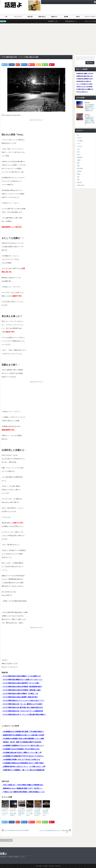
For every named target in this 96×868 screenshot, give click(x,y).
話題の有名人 (42, 17)
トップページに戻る (6, 840)
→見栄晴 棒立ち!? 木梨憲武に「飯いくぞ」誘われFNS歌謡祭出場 (23, 770)
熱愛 (78, 166)
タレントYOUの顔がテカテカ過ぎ (84, 84)
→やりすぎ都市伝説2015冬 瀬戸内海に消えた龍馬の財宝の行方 (22, 707)
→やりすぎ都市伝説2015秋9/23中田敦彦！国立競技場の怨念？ (22, 687)
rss (95, 2)
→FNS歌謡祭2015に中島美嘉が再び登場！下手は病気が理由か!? (23, 732)
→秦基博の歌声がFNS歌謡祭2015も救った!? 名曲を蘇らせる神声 (23, 735)
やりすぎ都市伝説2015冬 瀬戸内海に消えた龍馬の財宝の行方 (22, 812)
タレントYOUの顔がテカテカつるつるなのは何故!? (17, 830)
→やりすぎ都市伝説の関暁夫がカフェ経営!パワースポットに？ (22, 680)
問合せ (78, 17)
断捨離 (66, 17)
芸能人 (79, 174)
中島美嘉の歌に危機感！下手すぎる (85, 73)
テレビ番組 (80, 141)
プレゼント (80, 146)
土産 (78, 152)
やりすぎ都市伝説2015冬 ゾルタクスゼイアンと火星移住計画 (30, 812)
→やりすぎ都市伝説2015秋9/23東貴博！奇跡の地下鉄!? (20, 697)
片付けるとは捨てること (82, 92)
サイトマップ (18, 17)
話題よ (4, 854)
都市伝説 (30, 17)
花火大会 (79, 171)
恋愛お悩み (80, 157)
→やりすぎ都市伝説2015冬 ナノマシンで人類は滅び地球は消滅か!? (24, 714)
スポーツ (79, 138)
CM (78, 135)
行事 (78, 177)
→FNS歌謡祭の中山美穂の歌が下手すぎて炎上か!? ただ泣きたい (23, 756)
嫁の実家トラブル (58, 21)
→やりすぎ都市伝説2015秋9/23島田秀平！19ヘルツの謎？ (21, 683)
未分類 (79, 160)
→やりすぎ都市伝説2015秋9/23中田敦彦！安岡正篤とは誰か (21, 690)
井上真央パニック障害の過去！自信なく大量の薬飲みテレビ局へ (90, 121)
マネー (79, 149)
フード (79, 143)
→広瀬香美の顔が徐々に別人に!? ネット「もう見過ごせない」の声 (23, 766)
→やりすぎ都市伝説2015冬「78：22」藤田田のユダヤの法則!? (22, 704)
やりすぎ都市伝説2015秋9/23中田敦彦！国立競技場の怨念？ (38, 812)
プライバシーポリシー (90, 17)
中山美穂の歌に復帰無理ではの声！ (85, 79)
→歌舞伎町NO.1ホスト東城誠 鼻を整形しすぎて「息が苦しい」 (22, 788)
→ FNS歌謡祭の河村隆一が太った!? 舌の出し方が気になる (21, 759)
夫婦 (78, 154)
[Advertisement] (48, 39)
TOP (6, 17)
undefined (8, 115)
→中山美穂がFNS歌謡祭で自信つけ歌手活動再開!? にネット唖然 (23, 739)
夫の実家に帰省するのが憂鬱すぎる (85, 89)
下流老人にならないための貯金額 (84, 87)
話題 (78, 179)
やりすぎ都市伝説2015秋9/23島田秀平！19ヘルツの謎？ (46, 812)
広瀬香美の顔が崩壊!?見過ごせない (85, 76)
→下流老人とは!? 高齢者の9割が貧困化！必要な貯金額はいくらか (23, 792)
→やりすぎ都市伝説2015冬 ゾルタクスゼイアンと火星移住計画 (22, 711)
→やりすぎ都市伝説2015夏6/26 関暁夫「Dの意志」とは (20, 694)
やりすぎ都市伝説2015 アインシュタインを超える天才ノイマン (5, 812)
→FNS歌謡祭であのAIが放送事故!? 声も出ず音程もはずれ (21, 749)
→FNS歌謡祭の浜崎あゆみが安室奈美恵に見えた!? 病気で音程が (23, 763)
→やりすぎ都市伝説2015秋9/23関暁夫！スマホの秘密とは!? (21, 676)
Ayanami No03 (17, 115)
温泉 (78, 163)
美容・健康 (80, 168)
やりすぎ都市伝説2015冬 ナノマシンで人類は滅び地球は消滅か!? (13, 812)
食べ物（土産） (81, 185)
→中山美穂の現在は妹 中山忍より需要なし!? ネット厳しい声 (22, 753)
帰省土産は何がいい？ (76, 21)
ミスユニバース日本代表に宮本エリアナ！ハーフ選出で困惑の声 (54, 831)
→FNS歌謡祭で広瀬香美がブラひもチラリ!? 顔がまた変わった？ (23, 746)
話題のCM (54, 17)
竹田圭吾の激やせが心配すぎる (84, 81)
